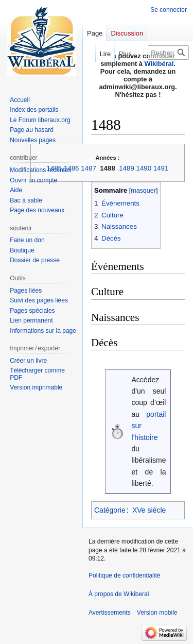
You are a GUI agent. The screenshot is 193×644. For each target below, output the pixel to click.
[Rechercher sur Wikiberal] (168, 53)
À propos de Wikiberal (119, 594)
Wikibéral (159, 64)
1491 (161, 168)
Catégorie (110, 510)
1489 (127, 168)
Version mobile (157, 613)
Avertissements (110, 613)
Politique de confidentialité (124, 575)
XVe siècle (149, 510)
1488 (108, 168)
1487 (89, 168)
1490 (144, 168)
